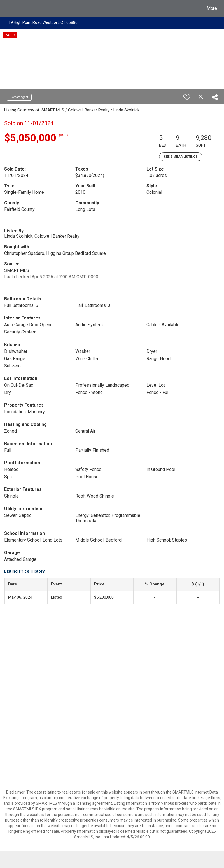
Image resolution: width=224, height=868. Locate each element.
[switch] (187, 97)
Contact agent (19, 97)
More (212, 8)
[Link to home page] (7, 8)
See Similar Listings (181, 157)
